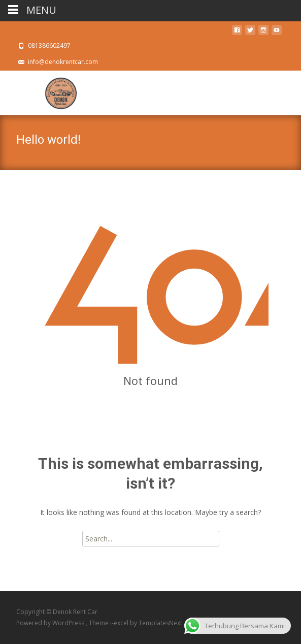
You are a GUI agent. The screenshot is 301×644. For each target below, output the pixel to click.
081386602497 (49, 45)
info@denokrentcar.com (63, 62)
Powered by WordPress (51, 623)
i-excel (120, 623)
